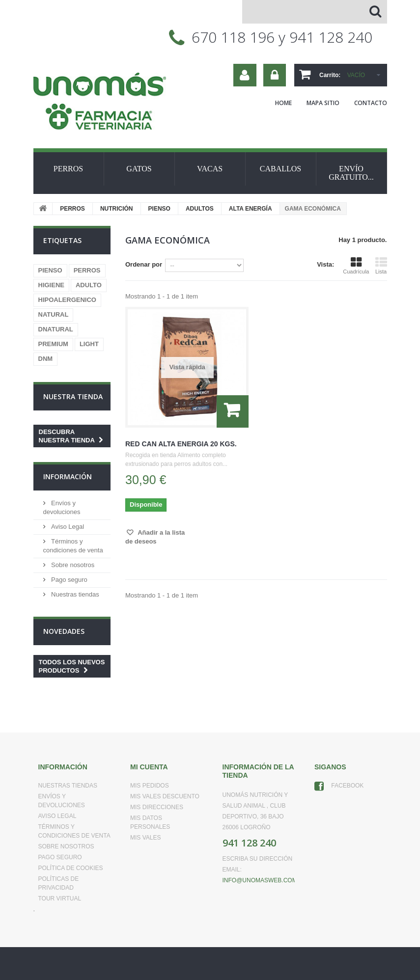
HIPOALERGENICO (67, 300)
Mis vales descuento (165, 796)
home (283, 103)
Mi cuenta (149, 767)
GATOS (139, 169)
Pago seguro (69, 580)
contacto (371, 103)
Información (68, 476)
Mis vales (145, 838)
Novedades (64, 631)
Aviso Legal (67, 527)
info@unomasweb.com (260, 880)
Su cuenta (245, 75)
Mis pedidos (150, 786)
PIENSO (159, 209)
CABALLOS (280, 169)
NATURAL (54, 314)
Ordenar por (144, 264)
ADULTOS (200, 209)
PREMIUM (53, 344)
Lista (381, 266)
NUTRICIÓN (117, 209)
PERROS (68, 169)
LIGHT (89, 344)
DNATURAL (56, 329)
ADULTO (89, 285)
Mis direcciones (157, 807)
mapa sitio (323, 103)
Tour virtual (60, 898)
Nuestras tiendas (74, 594)
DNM (46, 359)
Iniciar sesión (275, 75)
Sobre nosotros (72, 565)
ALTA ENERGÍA (251, 209)
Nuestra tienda (73, 396)
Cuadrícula (356, 266)
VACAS (210, 169)
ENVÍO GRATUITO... (351, 173)
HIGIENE (51, 285)
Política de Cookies (71, 868)
